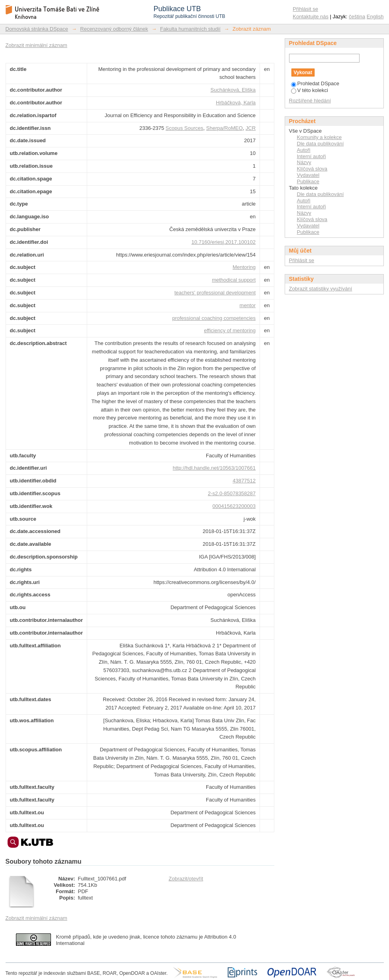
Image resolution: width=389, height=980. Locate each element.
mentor (248, 305)
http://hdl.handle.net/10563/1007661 (214, 468)
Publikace (308, 181)
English (375, 17)
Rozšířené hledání (310, 101)
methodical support (234, 280)
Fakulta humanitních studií (190, 29)
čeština (357, 17)
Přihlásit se (305, 9)
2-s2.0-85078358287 (232, 493)
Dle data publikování (321, 144)
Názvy (304, 162)
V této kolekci (310, 90)
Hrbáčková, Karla (236, 103)
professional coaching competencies (214, 318)
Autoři (304, 150)
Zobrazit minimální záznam (36, 45)
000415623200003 (234, 506)
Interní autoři (312, 156)
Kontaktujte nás (311, 17)
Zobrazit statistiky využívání (321, 289)
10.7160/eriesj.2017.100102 (224, 242)
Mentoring (244, 267)
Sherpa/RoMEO (225, 128)
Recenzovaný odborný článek (114, 29)
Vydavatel (308, 175)
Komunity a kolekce (320, 137)
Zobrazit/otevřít (186, 879)
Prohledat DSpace (315, 83)
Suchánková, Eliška (233, 90)
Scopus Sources (185, 128)
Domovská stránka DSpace (37, 29)
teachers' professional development (215, 293)
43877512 (244, 481)
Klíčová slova (312, 169)
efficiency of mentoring (230, 330)
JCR (251, 128)
